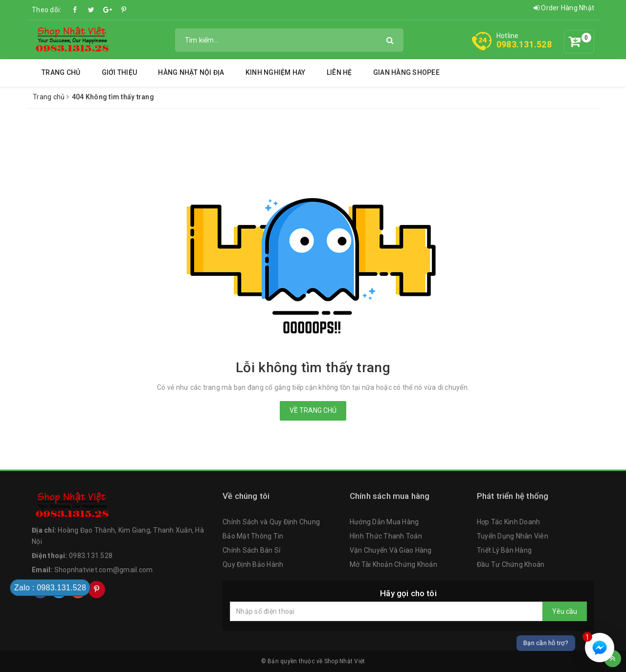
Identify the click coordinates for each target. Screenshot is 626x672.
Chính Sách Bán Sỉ (251, 550)
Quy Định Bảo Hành (253, 564)
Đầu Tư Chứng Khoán (511, 564)
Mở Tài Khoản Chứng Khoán (393, 564)
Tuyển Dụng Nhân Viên (513, 536)
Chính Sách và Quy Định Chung (271, 522)
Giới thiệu (120, 72)
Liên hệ (339, 72)
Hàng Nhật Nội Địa (191, 72)
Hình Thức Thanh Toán (386, 536)
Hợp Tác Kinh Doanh (509, 522)
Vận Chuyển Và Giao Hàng (391, 550)
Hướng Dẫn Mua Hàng (384, 522)
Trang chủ (61, 72)
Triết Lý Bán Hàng (504, 550)
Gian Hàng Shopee (406, 72)
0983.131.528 (524, 44)
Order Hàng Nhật (564, 8)
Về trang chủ (313, 410)
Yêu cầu (565, 611)
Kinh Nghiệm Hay (276, 72)
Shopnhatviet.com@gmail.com (104, 570)
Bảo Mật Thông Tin (253, 536)
